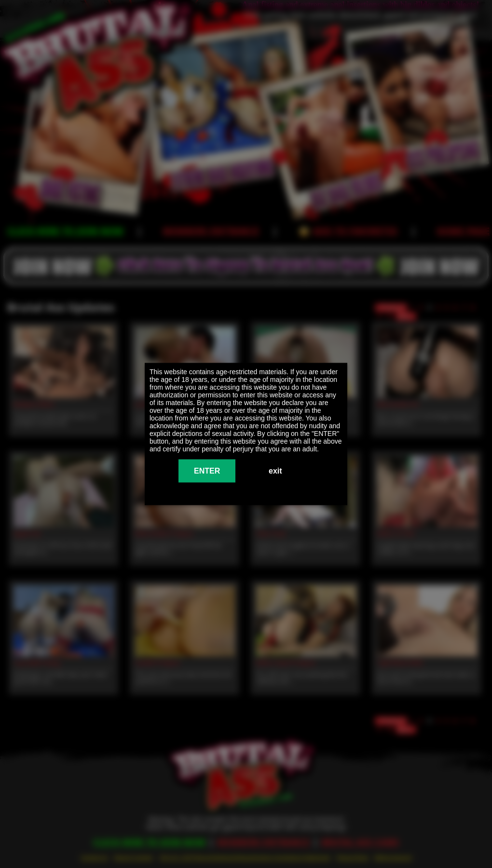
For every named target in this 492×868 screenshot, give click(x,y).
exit (275, 471)
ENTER (207, 471)
